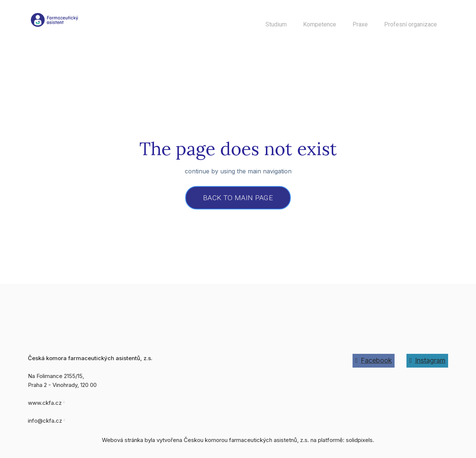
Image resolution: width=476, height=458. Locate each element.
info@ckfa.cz (45, 424)
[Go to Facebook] (374, 364)
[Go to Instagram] (427, 364)
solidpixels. (360, 443)
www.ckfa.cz (45, 406)
